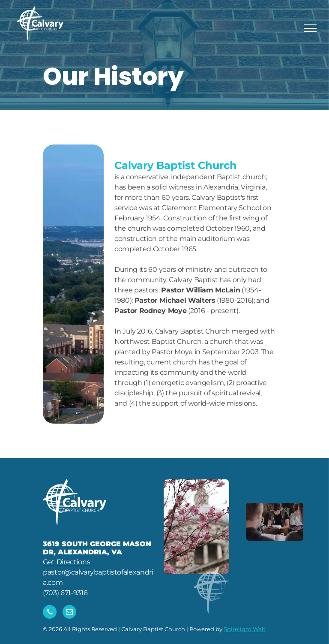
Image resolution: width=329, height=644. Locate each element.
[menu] (310, 28)
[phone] (50, 613)
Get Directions (67, 562)
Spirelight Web (245, 629)
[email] (69, 613)
